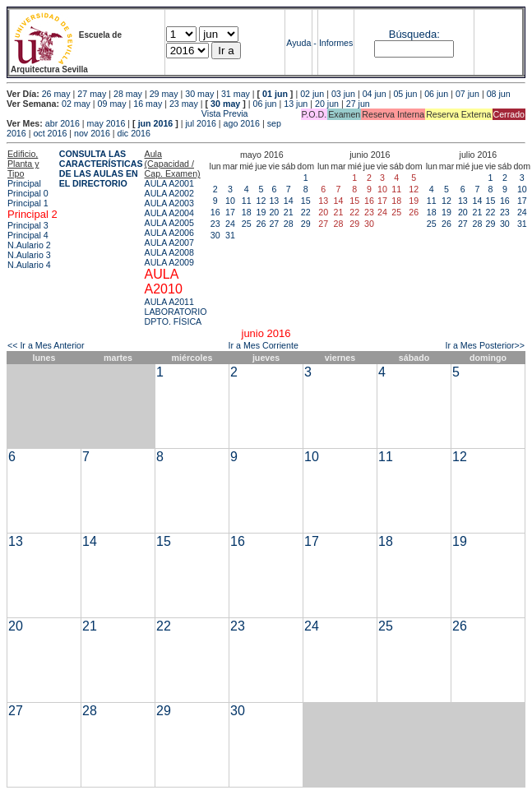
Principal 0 (28, 193)
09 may (112, 104)
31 (230, 235)
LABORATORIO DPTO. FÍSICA (176, 317)
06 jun (436, 94)
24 (230, 224)
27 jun (358, 104)
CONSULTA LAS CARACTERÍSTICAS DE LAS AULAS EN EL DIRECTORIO (101, 169)
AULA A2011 (169, 302)
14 (289, 201)
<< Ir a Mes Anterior (46, 345)
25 (247, 224)
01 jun (275, 94)
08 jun (499, 94)
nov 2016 (92, 133)
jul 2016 (201, 123)
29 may (164, 94)
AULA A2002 (169, 193)
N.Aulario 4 (29, 265)
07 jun (467, 94)
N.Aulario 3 (29, 255)
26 (261, 224)
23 (215, 224)
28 (289, 224)
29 (306, 224)
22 (306, 212)
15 (306, 201)
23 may (184, 104)
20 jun (327, 104)
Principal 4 (28, 235)
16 (215, 212)
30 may (199, 94)
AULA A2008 (169, 252)
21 (289, 212)
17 (230, 212)
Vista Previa (127, 113)
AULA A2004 (169, 213)
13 (274, 201)
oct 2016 (50, 133)
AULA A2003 (169, 203)
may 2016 (106, 123)
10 (230, 201)
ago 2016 (242, 123)
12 (261, 201)
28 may (128, 94)
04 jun (375, 94)
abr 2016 (62, 123)
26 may (56, 94)
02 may (76, 104)
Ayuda (298, 43)
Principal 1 (28, 203)
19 (261, 212)
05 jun (405, 94)
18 (247, 212)
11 (247, 201)
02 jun (312, 94)
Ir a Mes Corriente (264, 345)
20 (274, 212)
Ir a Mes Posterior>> (485, 345)
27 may (92, 94)
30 (215, 235)
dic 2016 (134, 133)
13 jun (296, 104)
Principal (24, 183)
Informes (336, 43)
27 (274, 224)
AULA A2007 (169, 243)
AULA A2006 (169, 233)
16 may (148, 104)
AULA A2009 (169, 262)
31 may (236, 94)
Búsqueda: (414, 34)
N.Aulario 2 (29, 245)
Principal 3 (28, 225)
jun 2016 (156, 123)
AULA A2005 (169, 223)
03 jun (343, 94)
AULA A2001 (169, 183)
